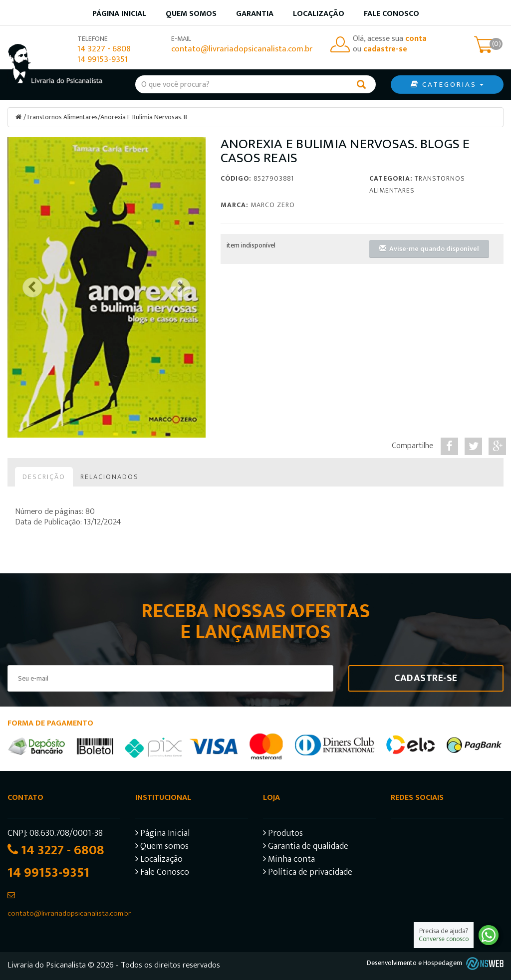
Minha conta (289, 860)
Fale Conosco (391, 14)
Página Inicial (162, 834)
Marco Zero (273, 204)
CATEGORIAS (447, 85)
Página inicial (119, 14)
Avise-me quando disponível (429, 248)
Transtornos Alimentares (62, 117)
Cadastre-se (426, 678)
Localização (319, 14)
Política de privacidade (308, 873)
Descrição (44, 476)
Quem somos (191, 14)
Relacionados (110, 476)
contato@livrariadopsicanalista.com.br (242, 49)
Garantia (255, 14)
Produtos (283, 834)
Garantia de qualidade (306, 847)
